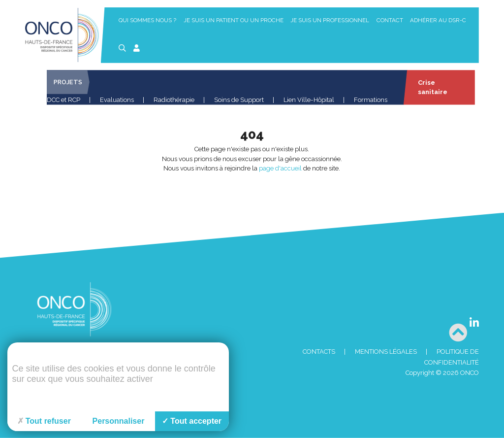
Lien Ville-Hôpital (309, 100)
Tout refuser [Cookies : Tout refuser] (44, 421)
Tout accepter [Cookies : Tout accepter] (192, 421)
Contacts (319, 352)
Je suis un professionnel (330, 20)
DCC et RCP (63, 100)
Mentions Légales (386, 352)
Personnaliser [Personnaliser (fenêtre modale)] (119, 421)
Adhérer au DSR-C (438, 20)
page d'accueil (280, 168)
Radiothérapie (174, 100)
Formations (371, 100)
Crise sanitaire (432, 87)
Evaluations (117, 100)
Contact (390, 20)
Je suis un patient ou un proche (234, 20)
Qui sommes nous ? (147, 20)
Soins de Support (239, 100)
